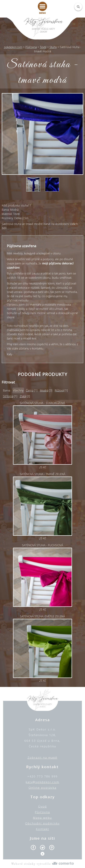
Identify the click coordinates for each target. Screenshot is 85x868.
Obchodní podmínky (42, 823)
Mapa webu (42, 818)
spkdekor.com (13, 47)
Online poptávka (42, 788)
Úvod (42, 806)
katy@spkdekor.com (42, 782)
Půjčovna (42, 812)
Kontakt (42, 829)
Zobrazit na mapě (42, 758)
